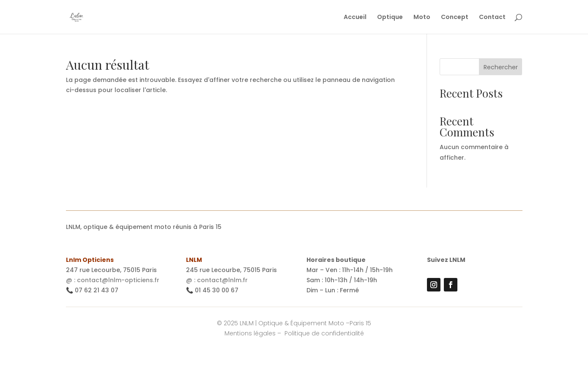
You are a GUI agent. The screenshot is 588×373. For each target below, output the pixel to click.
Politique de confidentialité (324, 333)
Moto (422, 18)
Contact (492, 18)
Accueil (355, 18)
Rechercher (501, 67)
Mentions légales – (254, 333)
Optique (390, 18)
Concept (455, 18)
